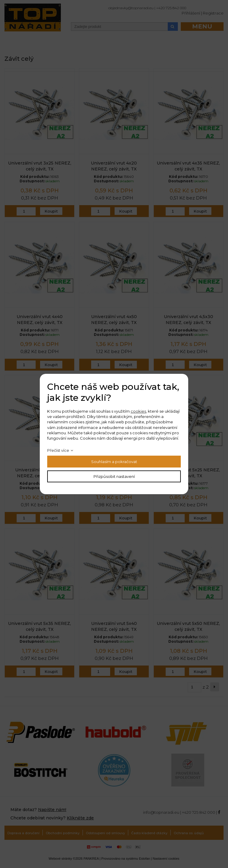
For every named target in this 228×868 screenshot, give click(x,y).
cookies (138, 411)
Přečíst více (58, 450)
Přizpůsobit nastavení (114, 476)
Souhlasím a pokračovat (114, 462)
